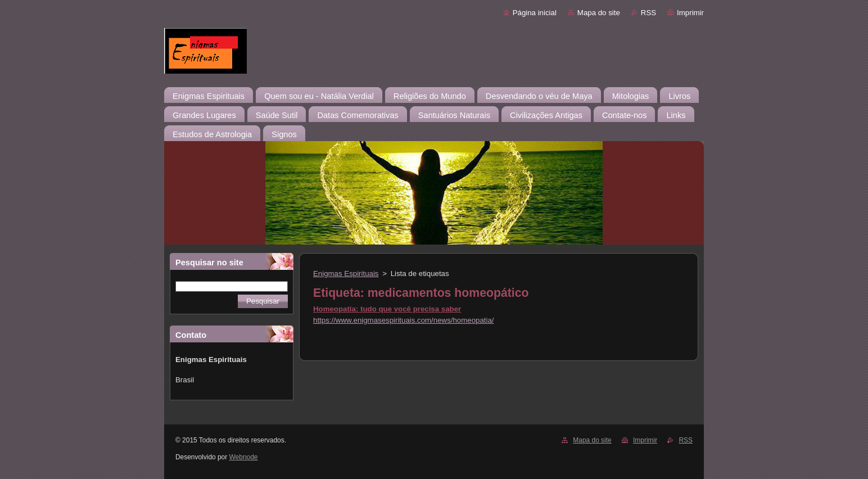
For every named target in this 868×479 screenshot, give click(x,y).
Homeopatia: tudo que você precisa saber (387, 309)
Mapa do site (599, 13)
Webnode (244, 457)
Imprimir (690, 13)
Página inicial (535, 13)
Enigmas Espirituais (346, 274)
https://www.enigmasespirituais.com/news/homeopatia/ (403, 320)
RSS (648, 13)
